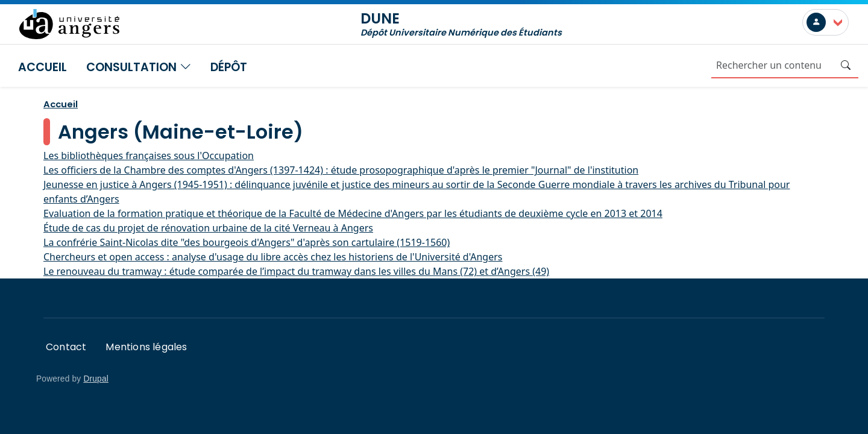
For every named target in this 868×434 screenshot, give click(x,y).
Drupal (96, 379)
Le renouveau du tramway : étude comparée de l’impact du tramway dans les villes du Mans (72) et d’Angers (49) (296, 271)
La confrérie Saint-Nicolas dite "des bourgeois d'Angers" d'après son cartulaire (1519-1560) (247, 242)
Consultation (139, 67)
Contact (66, 347)
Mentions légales (146, 347)
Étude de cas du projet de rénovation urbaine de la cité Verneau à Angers (208, 228)
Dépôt (229, 67)
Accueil (42, 67)
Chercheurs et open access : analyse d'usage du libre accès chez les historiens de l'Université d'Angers (273, 257)
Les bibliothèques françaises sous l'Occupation (149, 156)
